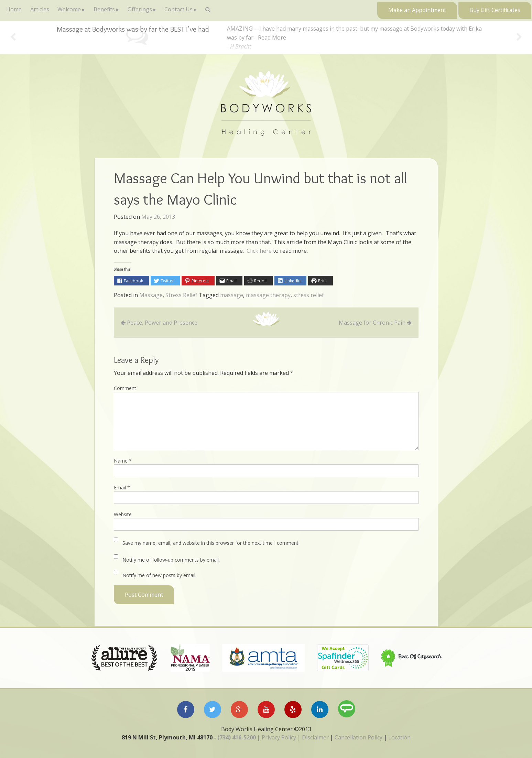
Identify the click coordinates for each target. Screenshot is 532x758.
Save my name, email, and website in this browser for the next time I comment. (211, 543)
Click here (259, 251)
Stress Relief (181, 295)
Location (399, 737)
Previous (13, 38)
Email (122, 488)
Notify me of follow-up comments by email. (171, 560)
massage (232, 295)
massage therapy (268, 295)
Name (123, 461)
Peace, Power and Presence (162, 323)
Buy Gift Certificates (495, 10)
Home (15, 10)
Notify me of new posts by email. (159, 575)
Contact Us (193, 10)
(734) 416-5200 (237, 737)
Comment (125, 388)
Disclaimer (315, 737)
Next (519, 38)
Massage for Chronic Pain (372, 323)
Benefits (113, 10)
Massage (151, 295)
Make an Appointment (417, 10)
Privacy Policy (279, 737)
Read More (272, 37)
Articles (44, 10)
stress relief (309, 295)
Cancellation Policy (359, 737)
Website (123, 514)
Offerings (151, 10)
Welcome (76, 10)
